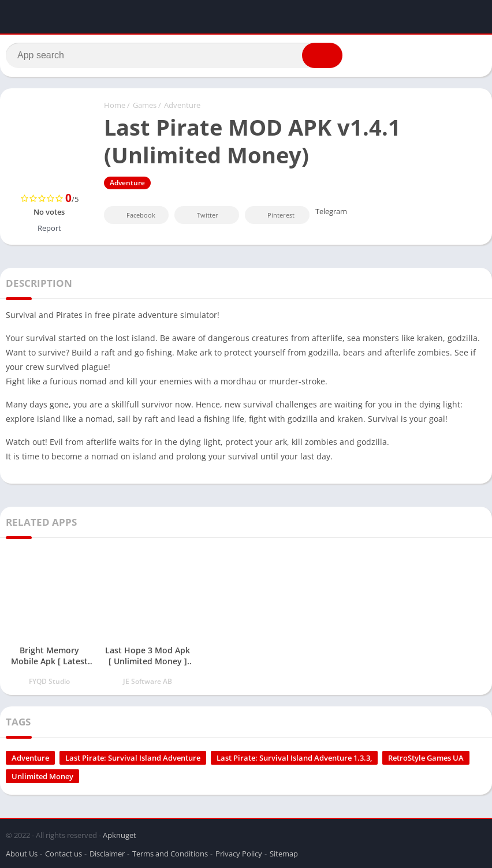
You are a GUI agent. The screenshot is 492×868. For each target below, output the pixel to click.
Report (49, 229)
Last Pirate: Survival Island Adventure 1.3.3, (294, 758)
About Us (22, 853)
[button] (322, 56)
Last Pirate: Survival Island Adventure (133, 758)
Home (115, 106)
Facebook (133, 216)
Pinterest (273, 216)
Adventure (182, 106)
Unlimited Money (42, 777)
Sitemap (284, 853)
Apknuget (120, 835)
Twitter (200, 216)
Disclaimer (107, 853)
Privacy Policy (239, 853)
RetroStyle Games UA (426, 758)
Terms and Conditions (170, 853)
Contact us (64, 853)
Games (145, 106)
